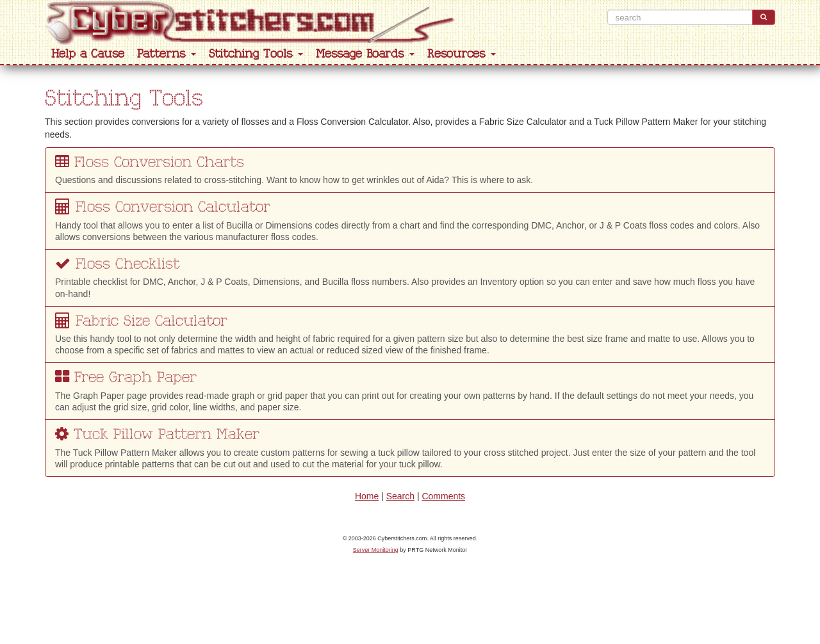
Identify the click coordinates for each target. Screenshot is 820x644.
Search (400, 496)
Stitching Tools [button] (256, 54)
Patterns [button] (167, 54)
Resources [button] (462, 54)
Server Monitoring (376, 550)
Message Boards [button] (365, 54)
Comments (443, 496)
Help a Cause (88, 54)
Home (367, 496)
